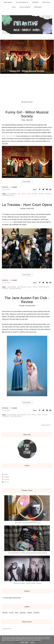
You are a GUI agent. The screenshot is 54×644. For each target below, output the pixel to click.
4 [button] (28, 102)
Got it (33, 642)
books (30, 613)
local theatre (32, 194)
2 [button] (24, 102)
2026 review (11, 287)
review (41, 194)
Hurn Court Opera (8, 222)
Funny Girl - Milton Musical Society (27, 71)
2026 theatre (12, 194)
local (39, 415)
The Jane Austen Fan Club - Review (27, 300)
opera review (44, 287)
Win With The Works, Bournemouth (28, 523)
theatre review (8, 195)
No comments (6, 189)
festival (37, 613)
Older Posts (45, 425)
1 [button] (22, 102)
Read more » (27, 182)
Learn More (24, 642)
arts (23, 194)
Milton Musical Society (9, 136)
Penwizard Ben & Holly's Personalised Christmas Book (28, 553)
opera (35, 287)
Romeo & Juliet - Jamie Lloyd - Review (28, 583)
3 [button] (26, 102)
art (19, 194)
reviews (48, 194)
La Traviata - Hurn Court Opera (27, 205)
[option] (27, 57)
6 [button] (32, 102)
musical (23, 613)
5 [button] (30, 102)
